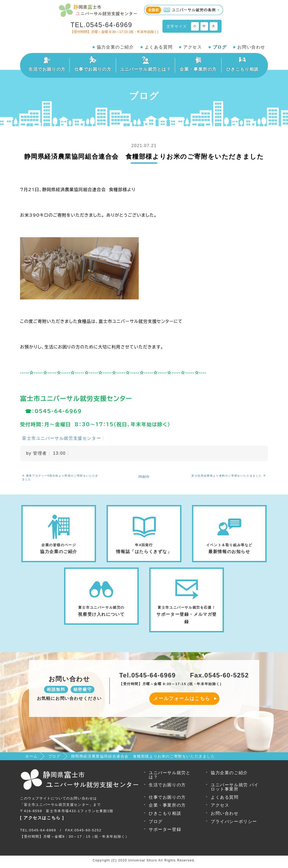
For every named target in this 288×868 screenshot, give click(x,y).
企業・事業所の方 (167, 808)
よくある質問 (159, 47)
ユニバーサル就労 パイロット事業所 (235, 790)
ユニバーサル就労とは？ (170, 777)
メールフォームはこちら (182, 701)
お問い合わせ (251, 47)
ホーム (32, 759)
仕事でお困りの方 (167, 800)
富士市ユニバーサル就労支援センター (62, 438)
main (144, 476)
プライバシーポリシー (234, 824)
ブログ (220, 47)
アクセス (193, 47)
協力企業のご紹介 (115, 47)
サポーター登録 (165, 832)
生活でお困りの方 (167, 787)
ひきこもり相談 (165, 816)
